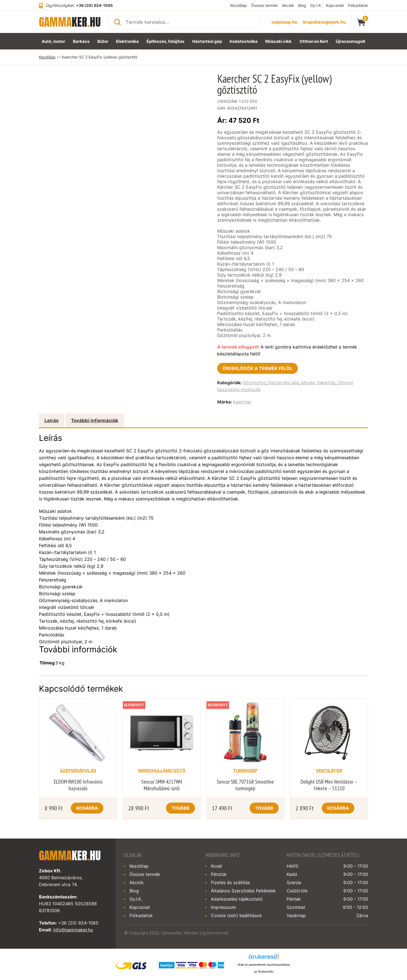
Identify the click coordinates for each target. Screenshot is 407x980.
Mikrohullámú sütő (162, 771)
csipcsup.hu (285, 22)
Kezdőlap (238, 5)
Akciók (288, 5)
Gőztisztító (255, 383)
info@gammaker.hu (73, 930)
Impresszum (223, 907)
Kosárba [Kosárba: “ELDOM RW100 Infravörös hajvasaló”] (87, 808)
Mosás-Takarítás (318, 383)
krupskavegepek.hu (324, 22)
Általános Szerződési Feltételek (243, 891)
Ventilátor (329, 771)
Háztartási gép (207, 41)
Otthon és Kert (314, 41)
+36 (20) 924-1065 (94, 5)
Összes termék (264, 5)
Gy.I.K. (316, 5)
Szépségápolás (78, 771)
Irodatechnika (244, 41)
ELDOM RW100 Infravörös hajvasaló (78, 785)
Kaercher (242, 402)
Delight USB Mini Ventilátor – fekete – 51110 (329, 785)
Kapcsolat (335, 5)
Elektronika (127, 41)
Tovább (180, 808)
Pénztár (219, 874)
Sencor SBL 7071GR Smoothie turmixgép (245, 785)
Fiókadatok (358, 5)
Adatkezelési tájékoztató (237, 899)
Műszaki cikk (278, 41)
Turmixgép (245, 771)
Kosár (217, 866)
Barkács (81, 41)
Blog (302, 5)
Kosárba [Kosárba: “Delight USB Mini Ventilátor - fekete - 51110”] (338, 808)
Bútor (103, 41)
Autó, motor (53, 41)
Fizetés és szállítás (230, 882)
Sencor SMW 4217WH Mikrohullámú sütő (162, 785)
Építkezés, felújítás (165, 41)
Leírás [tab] (52, 421)
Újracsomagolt (351, 41)
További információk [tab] (95, 421)
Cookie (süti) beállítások (236, 915)
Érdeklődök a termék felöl (258, 368)
